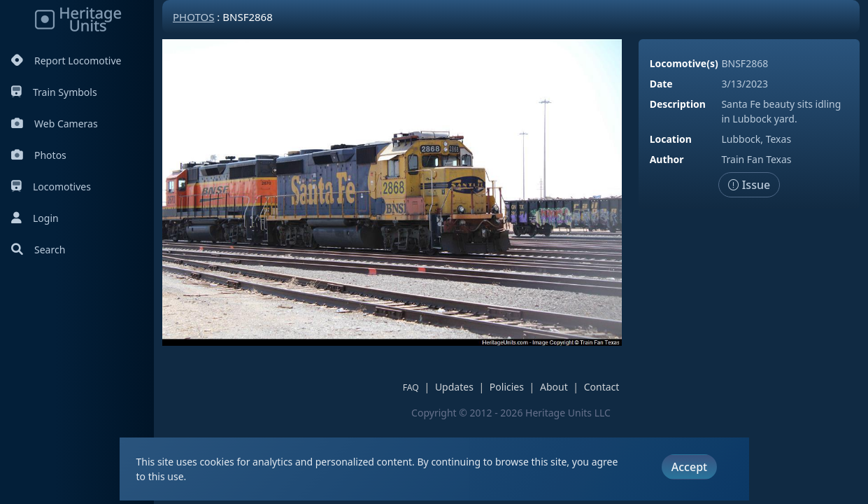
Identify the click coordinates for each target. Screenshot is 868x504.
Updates (454, 387)
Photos (39, 155)
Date (661, 84)
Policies (507, 387)
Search (38, 250)
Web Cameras (55, 124)
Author (667, 159)
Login (35, 218)
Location (671, 139)
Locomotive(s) (684, 63)
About (554, 387)
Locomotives (51, 187)
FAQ (411, 387)
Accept (689, 467)
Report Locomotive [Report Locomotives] (66, 61)
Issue (749, 185)
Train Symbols (54, 92)
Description (678, 104)
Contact (602, 387)
